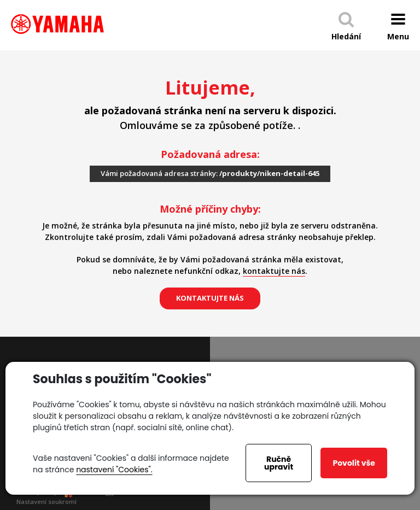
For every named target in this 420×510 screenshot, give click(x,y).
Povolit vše (354, 463)
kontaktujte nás (274, 271)
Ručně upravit (279, 463)
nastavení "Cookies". (114, 470)
